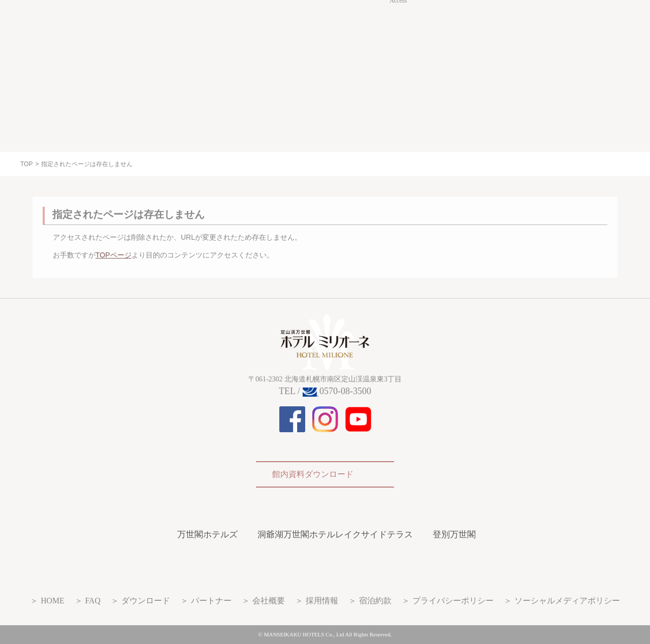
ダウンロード (146, 601)
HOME (52, 601)
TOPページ (113, 255)
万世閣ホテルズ (207, 535)
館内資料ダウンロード (313, 474)
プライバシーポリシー (453, 601)
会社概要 (269, 601)
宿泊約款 (375, 601)
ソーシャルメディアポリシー (567, 601)
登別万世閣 (454, 535)
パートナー (211, 601)
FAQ (93, 601)
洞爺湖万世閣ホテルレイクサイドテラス (335, 535)
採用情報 (322, 601)
